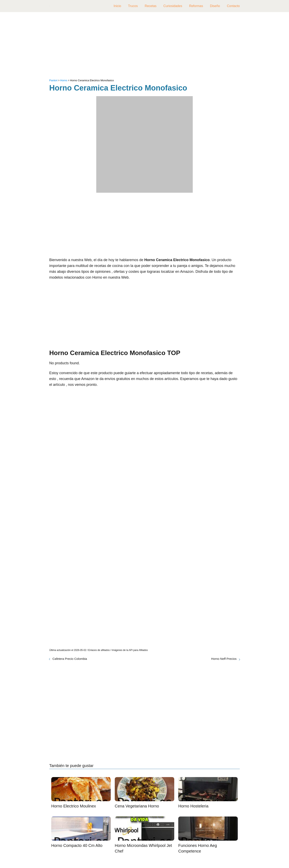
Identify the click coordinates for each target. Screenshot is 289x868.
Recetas (151, 6)
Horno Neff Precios (224, 659)
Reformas (196, 6)
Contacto (233, 6)
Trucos (133, 6)
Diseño (215, 6)
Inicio (117, 6)
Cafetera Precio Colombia (70, 659)
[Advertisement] (144, 46)
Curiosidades (173, 6)
